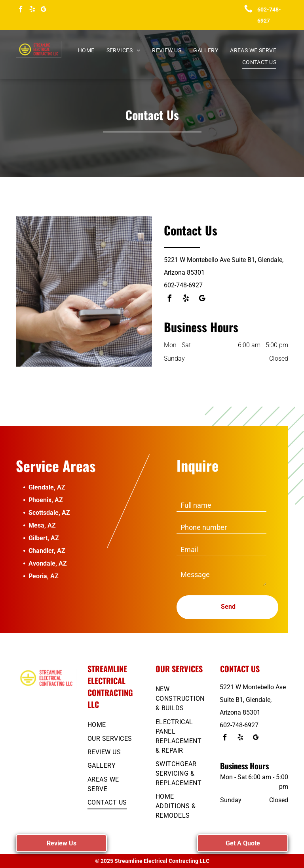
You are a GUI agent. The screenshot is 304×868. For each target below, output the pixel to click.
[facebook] (21, 10)
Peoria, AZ (44, 576)
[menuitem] (86, 51)
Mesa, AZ (42, 525)
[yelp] (32, 10)
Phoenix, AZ (46, 500)
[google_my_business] (44, 10)
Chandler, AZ (47, 551)
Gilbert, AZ (44, 538)
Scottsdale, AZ (49, 513)
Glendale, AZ (47, 487)
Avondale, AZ (48, 563)
